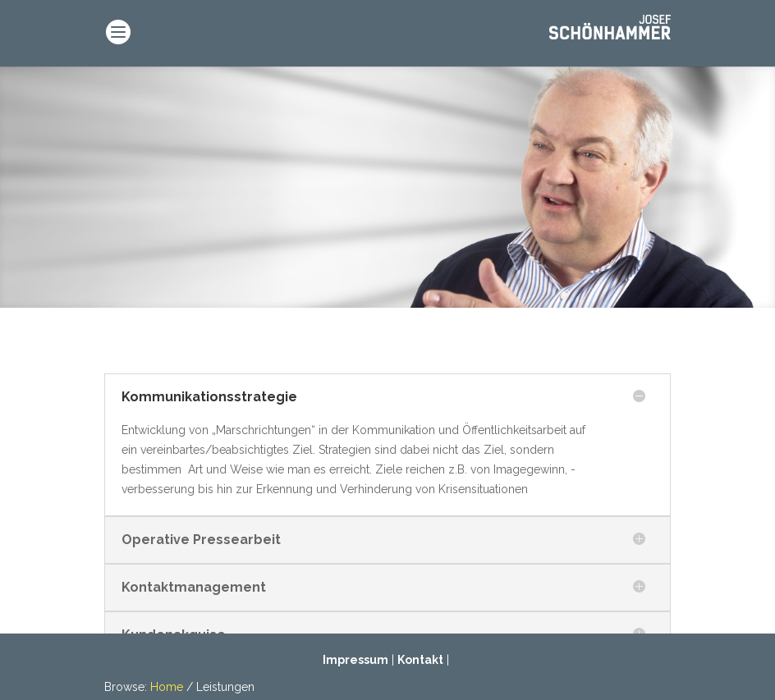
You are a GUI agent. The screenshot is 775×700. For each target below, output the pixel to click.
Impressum (355, 660)
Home (167, 687)
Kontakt (420, 660)
